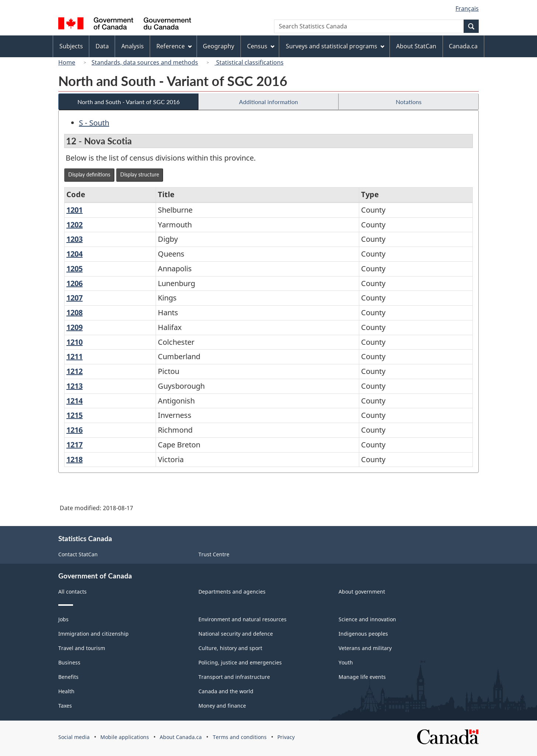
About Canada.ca (181, 737)
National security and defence (236, 634)
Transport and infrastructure (234, 677)
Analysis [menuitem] (133, 46)
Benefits (68, 677)
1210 (75, 342)
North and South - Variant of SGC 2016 (129, 102)
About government (362, 592)
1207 (75, 298)
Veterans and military (365, 648)
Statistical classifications (249, 62)
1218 (75, 459)
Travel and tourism (82, 648)
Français (467, 8)
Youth (346, 662)
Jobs (63, 619)
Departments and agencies (232, 592)
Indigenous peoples (363, 634)
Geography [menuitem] (219, 46)
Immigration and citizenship (93, 634)
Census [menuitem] (261, 46)
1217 (75, 445)
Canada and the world (226, 691)
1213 (75, 386)
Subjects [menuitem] (71, 46)
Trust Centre (214, 554)
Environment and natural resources (242, 619)
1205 (75, 269)
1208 (75, 312)
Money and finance (222, 706)
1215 (75, 415)
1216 (75, 430)
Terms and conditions (240, 737)
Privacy (286, 737)
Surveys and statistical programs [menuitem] (335, 46)
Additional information (268, 102)
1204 (75, 254)
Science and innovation (367, 619)
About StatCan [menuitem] (416, 46)
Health (66, 691)
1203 (75, 239)
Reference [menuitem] (174, 46)
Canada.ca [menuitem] (463, 46)
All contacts (72, 592)
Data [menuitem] (102, 46)
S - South (94, 123)
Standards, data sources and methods (145, 62)
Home (67, 62)
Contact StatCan (78, 554)
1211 (75, 356)
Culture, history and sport (230, 648)
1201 (75, 210)
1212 (75, 371)
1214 (75, 401)
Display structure (140, 174)
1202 (75, 225)
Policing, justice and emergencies (240, 662)
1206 (75, 283)
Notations (409, 102)
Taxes (65, 706)
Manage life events (362, 677)
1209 (75, 327)
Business (69, 662)
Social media (74, 737)
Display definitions (89, 174)
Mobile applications (125, 737)
